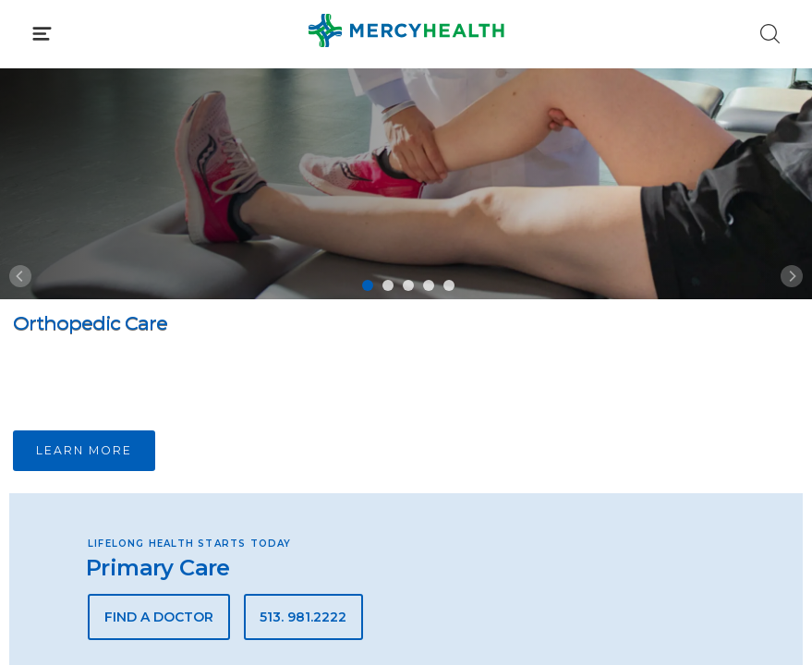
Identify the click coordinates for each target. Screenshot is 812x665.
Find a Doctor (159, 617)
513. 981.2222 (303, 617)
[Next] (792, 276)
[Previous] (20, 276)
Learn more (84, 450)
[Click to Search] (770, 34)
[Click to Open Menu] (42, 34)
